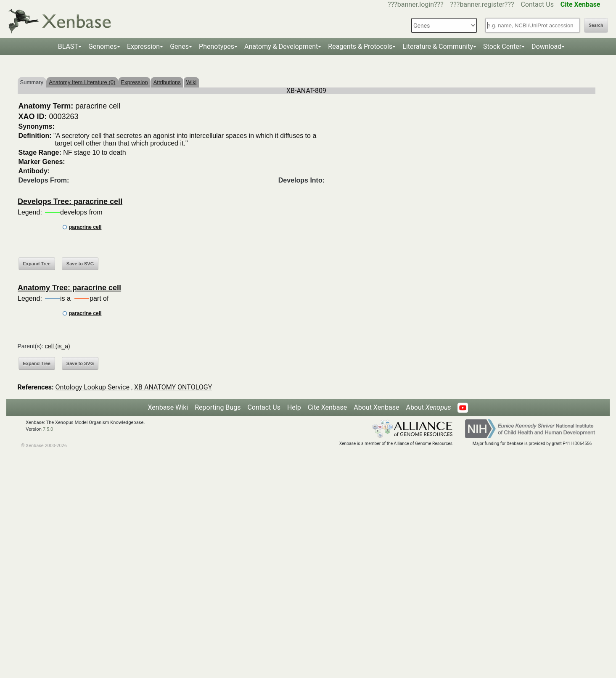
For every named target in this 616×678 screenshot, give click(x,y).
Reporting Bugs (218, 407)
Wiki (192, 82)
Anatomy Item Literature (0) (82, 82)
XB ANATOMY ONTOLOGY (173, 387)
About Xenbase (376, 407)
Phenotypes (217, 46)
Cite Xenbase (328, 407)
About (428, 407)
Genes (179, 46)
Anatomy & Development (281, 46)
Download (546, 46)
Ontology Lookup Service (93, 387)
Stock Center (502, 46)
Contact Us (537, 4)
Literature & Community (438, 46)
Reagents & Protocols (360, 46)
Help (294, 407)
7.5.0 (48, 429)
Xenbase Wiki (168, 407)
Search (596, 25)
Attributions (167, 82)
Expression (143, 46)
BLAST (68, 46)
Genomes (103, 46)
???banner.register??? (482, 4)
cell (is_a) (58, 346)
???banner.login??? (416, 4)
